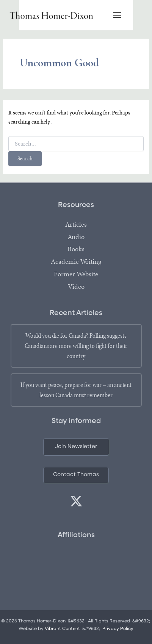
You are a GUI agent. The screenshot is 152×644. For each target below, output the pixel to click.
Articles (76, 224)
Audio (76, 237)
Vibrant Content (62, 629)
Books (76, 249)
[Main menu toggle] (117, 15)
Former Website (76, 274)
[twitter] (76, 501)
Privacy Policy (118, 629)
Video (76, 287)
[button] (76, 447)
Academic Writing (76, 262)
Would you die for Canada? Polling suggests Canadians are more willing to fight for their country (76, 346)
